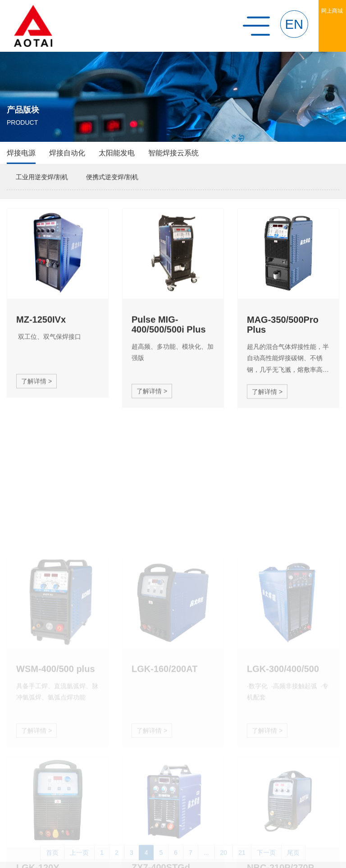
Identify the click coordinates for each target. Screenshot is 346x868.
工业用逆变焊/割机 (42, 177)
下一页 (266, 860)
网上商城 (332, 11)
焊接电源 (21, 153)
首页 (52, 860)
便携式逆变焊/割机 (112, 177)
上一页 (79, 860)
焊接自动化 (67, 153)
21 (242, 860)
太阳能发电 (117, 153)
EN (294, 24)
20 (224, 860)
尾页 (293, 860)
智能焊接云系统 (173, 153)
